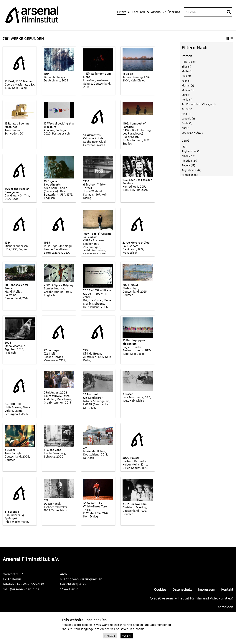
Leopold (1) (188, 118)
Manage (110, 636)
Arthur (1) (188, 109)
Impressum (206, 590)
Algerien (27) (189, 161)
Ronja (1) (187, 100)
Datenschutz (182, 590)
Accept (127, 636)
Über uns (174, 12)
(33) (184, 146)
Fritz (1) (186, 76)
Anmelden (225, 607)
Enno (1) (187, 95)
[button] (227, 39)
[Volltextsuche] (205, 12)
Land (185, 141)
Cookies (160, 590)
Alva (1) (186, 114)
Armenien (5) (190, 175)
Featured (139, 12)
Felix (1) (186, 81)
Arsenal (156, 12)
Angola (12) (188, 165)
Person (187, 56)
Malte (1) (187, 71)
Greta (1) (187, 123)
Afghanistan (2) (191, 151)
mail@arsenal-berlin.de (21, 589)
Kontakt (227, 590)
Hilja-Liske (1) (190, 62)
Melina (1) (188, 90)
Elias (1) (186, 67)
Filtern (122, 12)
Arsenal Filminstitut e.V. (31, 559)
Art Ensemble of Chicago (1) (199, 104)
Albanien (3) (189, 156)
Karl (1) (186, 128)
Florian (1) (188, 85)
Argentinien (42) (191, 170)
